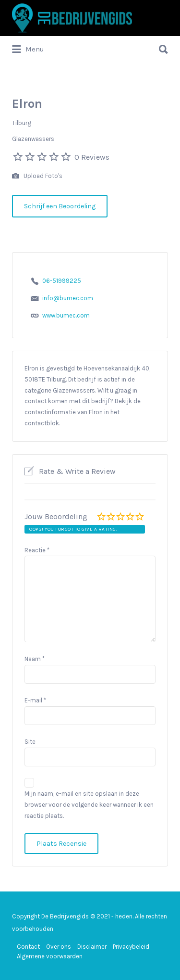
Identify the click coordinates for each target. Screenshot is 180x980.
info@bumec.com (68, 298)
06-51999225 (62, 281)
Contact (28, 947)
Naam (35, 659)
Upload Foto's (37, 176)
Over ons (59, 947)
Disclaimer (92, 947)
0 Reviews (92, 157)
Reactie (37, 550)
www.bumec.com (66, 315)
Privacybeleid (131, 947)
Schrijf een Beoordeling (60, 206)
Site (30, 742)
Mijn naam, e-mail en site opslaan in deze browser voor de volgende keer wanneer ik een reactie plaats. (89, 805)
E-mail (35, 700)
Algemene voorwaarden (50, 956)
